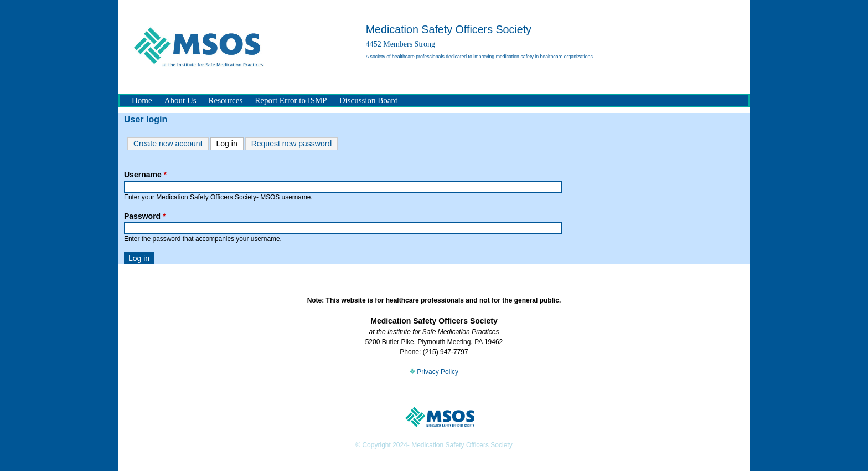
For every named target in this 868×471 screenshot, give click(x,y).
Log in (230, 143)
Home (142, 100)
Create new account (168, 144)
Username (145, 175)
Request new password (292, 144)
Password (145, 216)
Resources (226, 100)
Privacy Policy (434, 372)
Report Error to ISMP (291, 100)
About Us (180, 100)
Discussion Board (369, 100)
